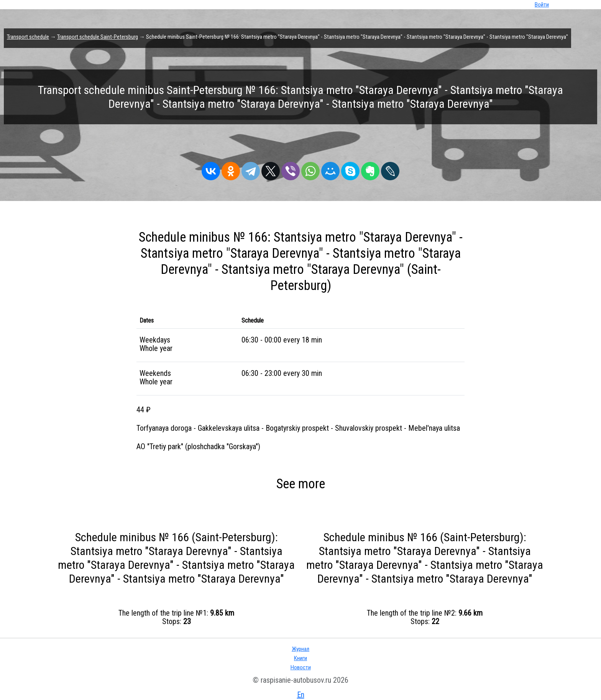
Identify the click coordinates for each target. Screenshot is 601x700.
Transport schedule (28, 37)
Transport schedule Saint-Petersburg (98, 37)
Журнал (300, 649)
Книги (300, 658)
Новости (301, 667)
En (301, 695)
